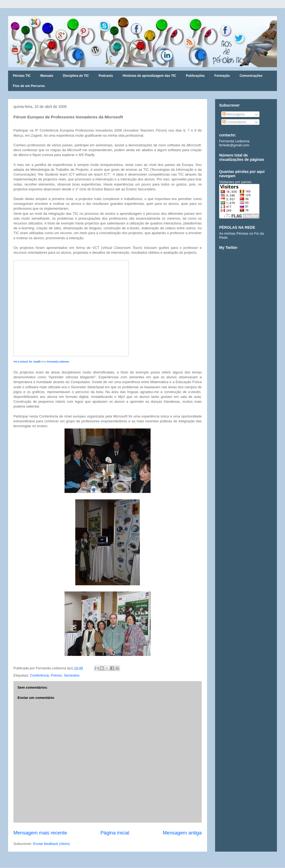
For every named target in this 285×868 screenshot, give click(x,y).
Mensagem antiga (182, 833)
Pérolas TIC (22, 76)
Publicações (195, 76)
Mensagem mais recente (40, 833)
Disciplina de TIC (76, 76)
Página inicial (115, 833)
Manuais (47, 76)
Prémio (56, 675)
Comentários (234, 122)
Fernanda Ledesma (58, 362)
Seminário (72, 675)
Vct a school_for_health (27, 362)
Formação (222, 76)
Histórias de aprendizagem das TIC (149, 76)
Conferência (39, 675)
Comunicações (251, 76)
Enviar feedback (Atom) (51, 844)
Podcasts (106, 76)
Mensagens (234, 114)
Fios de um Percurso (29, 86)
